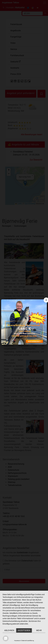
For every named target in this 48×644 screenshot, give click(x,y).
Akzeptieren (24, 630)
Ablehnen (9, 630)
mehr (39, 630)
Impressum (17, 641)
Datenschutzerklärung (28, 641)
